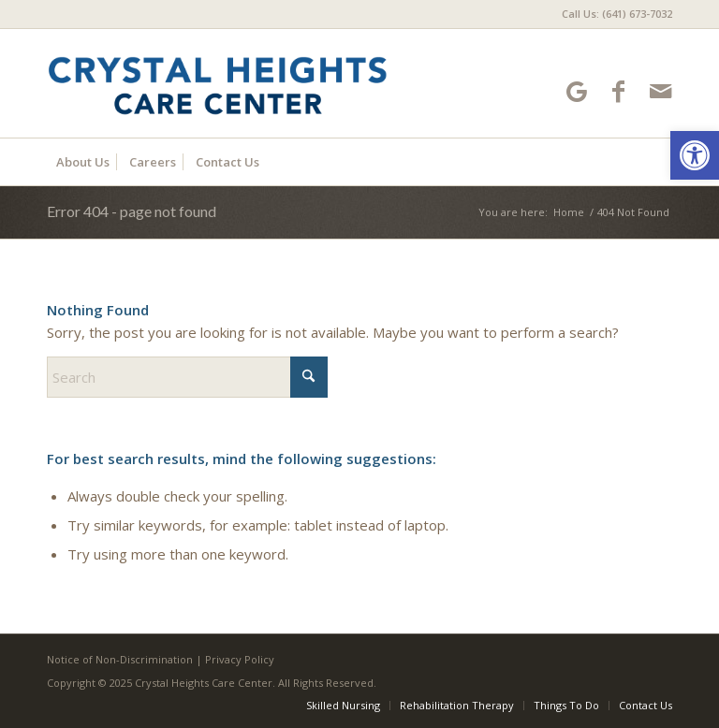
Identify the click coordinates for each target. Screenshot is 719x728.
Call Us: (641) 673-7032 (617, 14)
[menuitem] (612, 14)
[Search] (187, 377)
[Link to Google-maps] (576, 91)
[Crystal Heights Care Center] (217, 83)
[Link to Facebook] (618, 91)
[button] (695, 155)
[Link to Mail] (660, 91)
